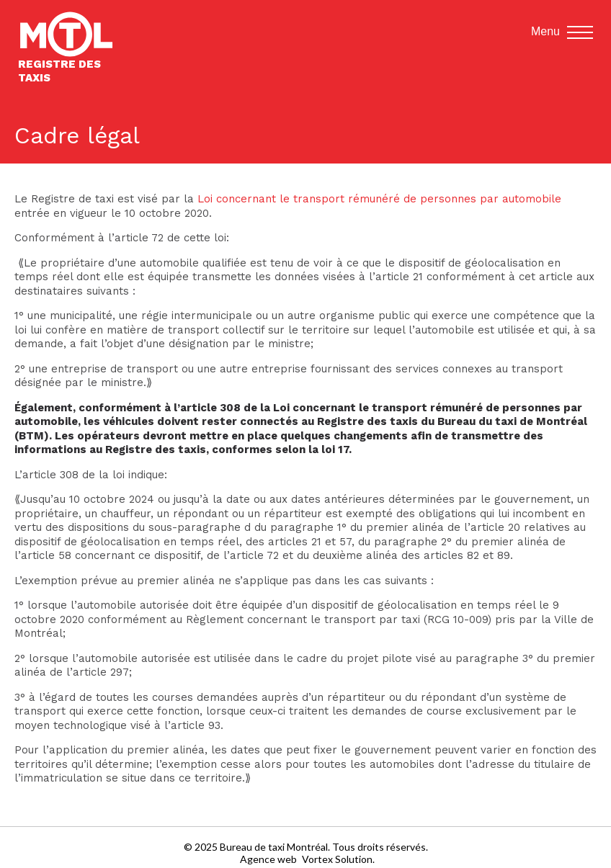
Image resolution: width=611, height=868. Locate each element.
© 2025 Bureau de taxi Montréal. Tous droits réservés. (306, 847)
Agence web (268, 859)
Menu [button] (562, 32)
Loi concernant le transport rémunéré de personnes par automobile (379, 199)
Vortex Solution (337, 859)
